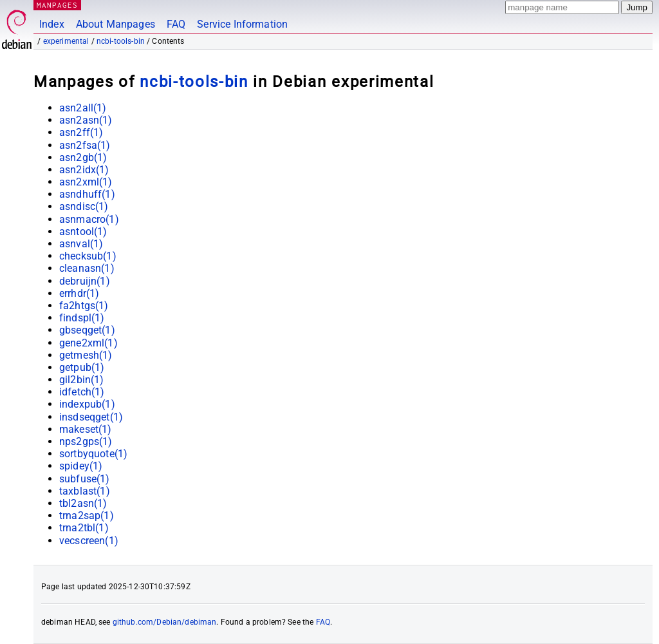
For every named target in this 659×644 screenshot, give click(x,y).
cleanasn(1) (87, 268)
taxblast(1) (85, 491)
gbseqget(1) (87, 330)
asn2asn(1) (86, 120)
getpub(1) (82, 367)
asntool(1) (83, 232)
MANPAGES (57, 5)
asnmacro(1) (89, 219)
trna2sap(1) (87, 516)
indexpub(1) (87, 404)
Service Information (242, 24)
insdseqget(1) (91, 417)
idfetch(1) (82, 392)
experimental (66, 41)
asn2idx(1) (84, 170)
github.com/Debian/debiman (165, 622)
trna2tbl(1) (84, 528)
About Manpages (116, 24)
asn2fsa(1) (85, 145)
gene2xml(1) (88, 343)
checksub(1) (88, 256)
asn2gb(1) (83, 157)
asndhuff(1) (87, 194)
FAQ (176, 24)
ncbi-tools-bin (121, 41)
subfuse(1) (85, 479)
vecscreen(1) (89, 541)
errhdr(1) (79, 293)
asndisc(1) (84, 206)
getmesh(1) (86, 355)
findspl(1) (82, 318)
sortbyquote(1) (93, 454)
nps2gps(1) (86, 441)
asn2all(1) (83, 108)
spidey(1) (81, 466)
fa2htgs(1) (84, 306)
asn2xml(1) (86, 182)
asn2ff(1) (81, 132)
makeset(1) (86, 429)
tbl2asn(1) (83, 503)
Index (52, 24)
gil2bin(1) (82, 380)
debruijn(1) (85, 281)
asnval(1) (81, 244)
